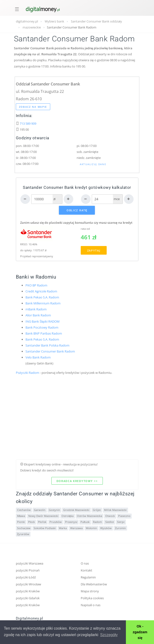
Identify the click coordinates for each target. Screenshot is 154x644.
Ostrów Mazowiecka (89, 516)
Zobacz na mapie (33, 107)
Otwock (110, 516)
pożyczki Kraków (28, 591)
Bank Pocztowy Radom (42, 327)
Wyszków (106, 528)
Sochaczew (24, 528)
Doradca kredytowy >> (77, 481)
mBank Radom (36, 309)
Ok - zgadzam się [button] (140, 632)
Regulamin (88, 577)
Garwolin (40, 510)
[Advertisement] (77, 426)
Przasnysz (71, 522)
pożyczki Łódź (26, 577)
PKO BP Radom (36, 285)
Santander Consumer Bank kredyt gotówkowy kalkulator (77, 187)
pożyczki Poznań (28, 570)
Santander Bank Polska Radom (47, 345)
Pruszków (56, 522)
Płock (31, 522)
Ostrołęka (68, 516)
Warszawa (76, 528)
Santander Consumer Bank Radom (50, 351)
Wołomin (91, 528)
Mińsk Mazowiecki (115, 510)
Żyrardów (23, 534)
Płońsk (42, 522)
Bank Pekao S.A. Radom (42, 297)
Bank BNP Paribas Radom (44, 333)
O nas (85, 563)
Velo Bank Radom (38, 357)
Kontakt (86, 570)
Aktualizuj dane (93, 164)
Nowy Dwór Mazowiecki (43, 516)
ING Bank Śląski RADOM (43, 321)
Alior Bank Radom (38, 315)
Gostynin (54, 510)
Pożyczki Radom (28, 373)
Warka (63, 528)
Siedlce (110, 522)
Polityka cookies (92, 598)
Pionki (21, 522)
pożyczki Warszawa (30, 563)
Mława (21, 516)
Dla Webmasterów (94, 584)
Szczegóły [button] (109, 635)
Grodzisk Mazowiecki (76, 510)
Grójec (97, 510)
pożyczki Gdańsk (28, 598)
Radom (97, 522)
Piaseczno (124, 516)
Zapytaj (94, 250)
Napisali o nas (91, 605)
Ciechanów (24, 510)
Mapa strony (90, 591)
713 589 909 (28, 123)
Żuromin (120, 528)
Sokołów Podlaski (45, 528)
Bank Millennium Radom (43, 303)
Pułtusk (85, 522)
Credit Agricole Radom (41, 291)
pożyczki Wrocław (29, 584)
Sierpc (121, 522)
